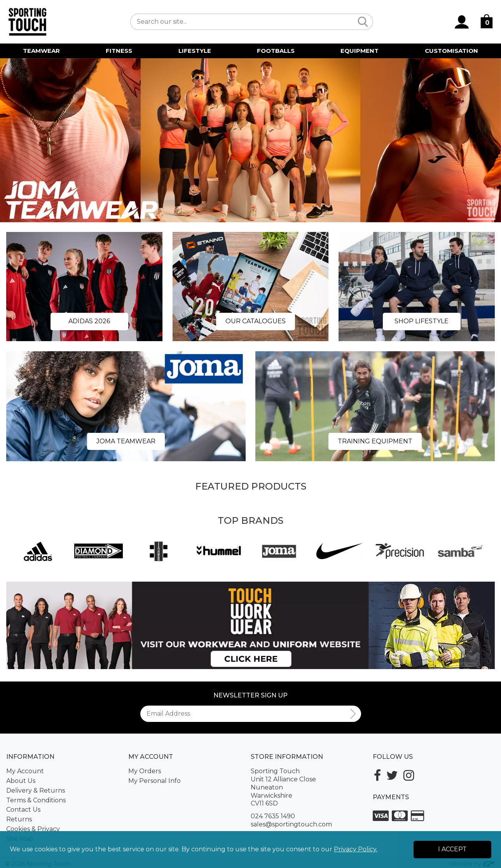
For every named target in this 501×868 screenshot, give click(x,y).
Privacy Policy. (356, 849)
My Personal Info (154, 781)
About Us (21, 781)
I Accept (452, 849)
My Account (25, 771)
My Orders (145, 771)
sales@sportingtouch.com (291, 824)
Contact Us (23, 810)
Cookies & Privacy (33, 829)
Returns (19, 819)
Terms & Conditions (36, 800)
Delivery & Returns (36, 790)
